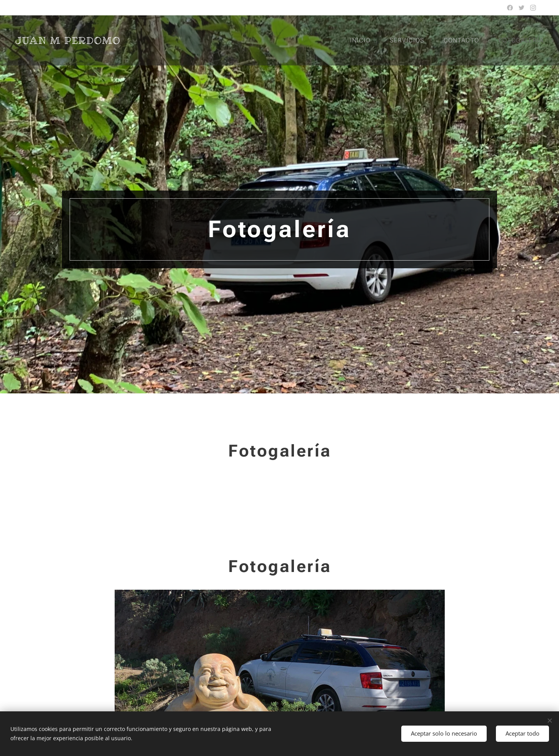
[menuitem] (365, 40)
